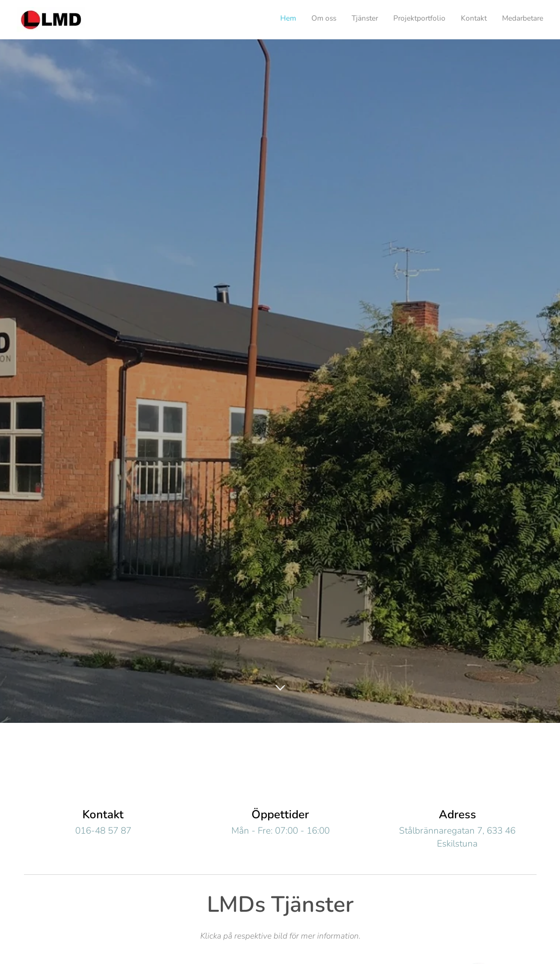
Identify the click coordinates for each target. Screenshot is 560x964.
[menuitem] (469, 20)
